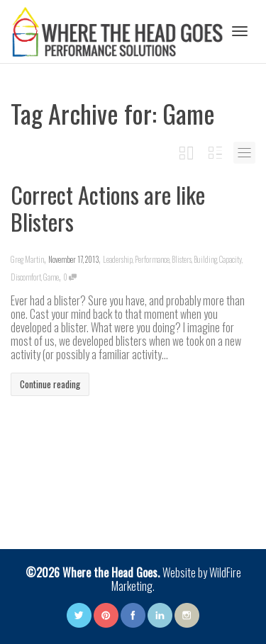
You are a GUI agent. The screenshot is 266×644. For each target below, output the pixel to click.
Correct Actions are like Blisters (108, 208)
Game (51, 277)
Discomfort (26, 277)
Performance (152, 259)
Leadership (118, 259)
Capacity (231, 259)
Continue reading (50, 384)
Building (205, 259)
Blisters (182, 259)
